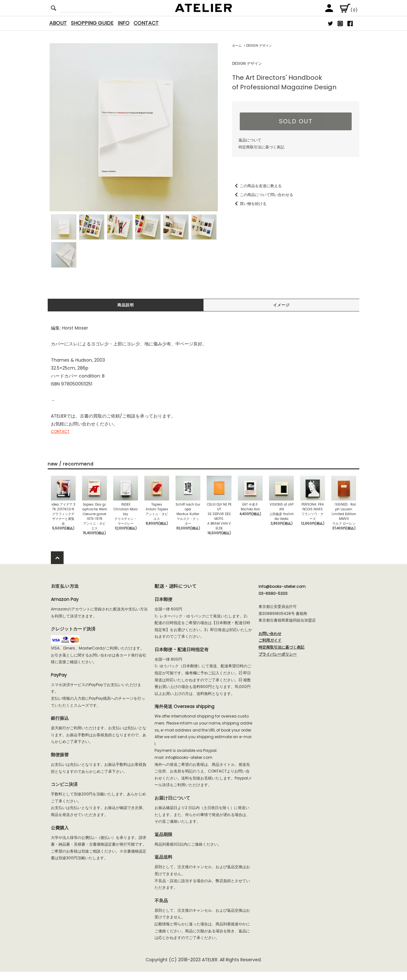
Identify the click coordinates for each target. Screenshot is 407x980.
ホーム (237, 46)
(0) (348, 10)
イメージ (281, 305)
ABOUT (58, 23)
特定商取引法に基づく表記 (261, 147)
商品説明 (126, 305)
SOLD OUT (296, 121)
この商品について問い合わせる (263, 195)
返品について (250, 140)
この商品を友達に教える (257, 186)
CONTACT (146, 23)
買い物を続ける (249, 204)
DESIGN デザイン (259, 46)
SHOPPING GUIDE (92, 23)
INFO (124, 23)
